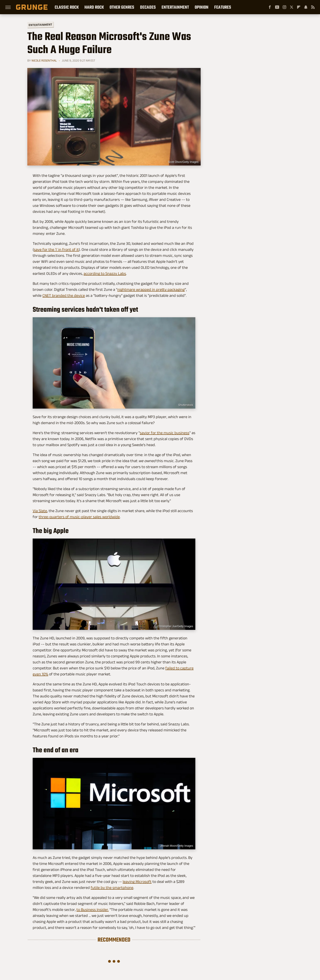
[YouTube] (277, 7)
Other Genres (122, 7)
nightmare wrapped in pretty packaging (151, 289)
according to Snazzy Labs (105, 273)
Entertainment (175, 7)
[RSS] (313, 7)
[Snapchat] (306, 7)
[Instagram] (284, 7)
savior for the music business (165, 433)
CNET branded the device (64, 295)
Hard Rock (94, 7)
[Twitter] (292, 7)
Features (223, 7)
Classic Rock (67, 7)
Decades (148, 7)
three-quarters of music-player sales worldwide (79, 517)
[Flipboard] (299, 7)
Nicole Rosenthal (44, 60)
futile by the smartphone (112, 888)
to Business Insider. (93, 910)
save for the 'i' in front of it (56, 249)
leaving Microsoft (137, 882)
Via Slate (40, 511)
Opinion (202, 7)
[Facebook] (270, 7)
